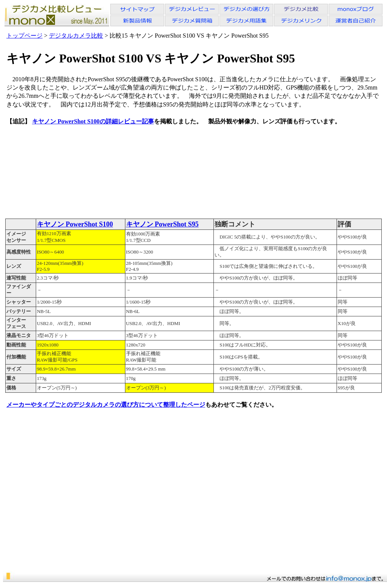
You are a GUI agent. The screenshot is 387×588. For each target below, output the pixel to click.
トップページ (24, 36)
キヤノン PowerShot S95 (162, 224)
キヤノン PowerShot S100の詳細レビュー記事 (93, 121)
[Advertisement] (56, 172)
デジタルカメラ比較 (76, 36)
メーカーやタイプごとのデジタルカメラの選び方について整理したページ (106, 405)
